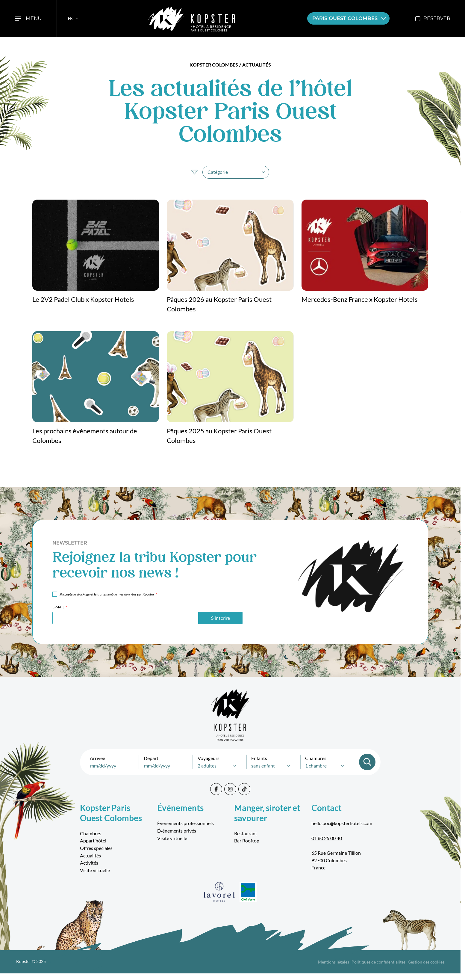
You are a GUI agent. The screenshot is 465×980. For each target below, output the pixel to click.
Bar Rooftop (247, 840)
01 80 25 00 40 (327, 838)
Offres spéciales (96, 848)
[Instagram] (230, 789)
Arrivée (97, 758)
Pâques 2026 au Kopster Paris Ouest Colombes (219, 304)
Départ (151, 758)
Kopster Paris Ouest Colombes (111, 813)
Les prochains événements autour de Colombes (85, 436)
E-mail (60, 607)
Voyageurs (209, 758)
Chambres (316, 758)
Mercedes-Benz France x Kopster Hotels (360, 299)
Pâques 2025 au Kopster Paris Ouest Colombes (219, 436)
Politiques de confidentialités (378, 962)
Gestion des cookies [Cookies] (426, 962)
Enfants (259, 758)
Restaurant (246, 833)
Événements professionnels (185, 823)
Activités (89, 863)
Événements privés (177, 831)
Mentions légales (334, 962)
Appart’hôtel (93, 840)
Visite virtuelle (95, 870)
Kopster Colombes (214, 65)
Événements (180, 808)
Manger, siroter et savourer (267, 813)
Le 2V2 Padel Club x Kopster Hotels (83, 299)
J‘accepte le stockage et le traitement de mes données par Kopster (108, 594)
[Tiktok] (244, 789)
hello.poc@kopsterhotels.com (342, 823)
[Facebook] (216, 789)
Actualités (90, 855)
